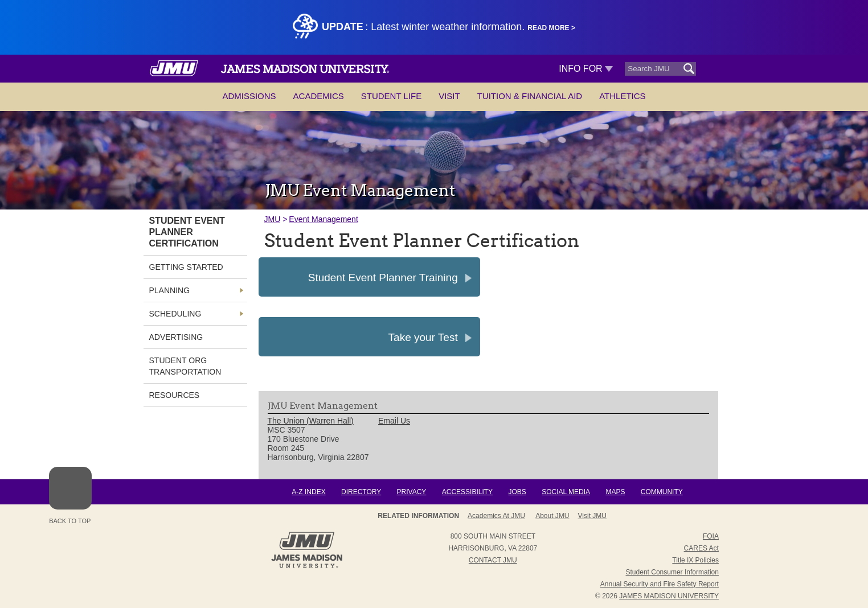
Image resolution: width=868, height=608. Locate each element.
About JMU (552, 516)
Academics (319, 96)
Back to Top (70, 496)
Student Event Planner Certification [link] (187, 232)
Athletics (622, 96)
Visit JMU (592, 516)
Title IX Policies (695, 560)
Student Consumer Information (672, 572)
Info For (586, 69)
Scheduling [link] (175, 314)
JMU (273, 219)
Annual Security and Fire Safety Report (660, 584)
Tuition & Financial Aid (530, 96)
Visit (449, 96)
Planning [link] (170, 290)
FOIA (711, 536)
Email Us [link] (394, 421)
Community (662, 492)
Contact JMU (493, 560)
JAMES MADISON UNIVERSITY (669, 596)
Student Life (391, 96)
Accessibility (467, 492)
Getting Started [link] (186, 267)
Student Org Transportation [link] (185, 366)
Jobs (517, 492)
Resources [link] (175, 395)
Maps (615, 492)
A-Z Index (308, 492)
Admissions (249, 96)
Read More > (551, 28)
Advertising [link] (176, 337)
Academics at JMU (496, 516)
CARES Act (701, 548)
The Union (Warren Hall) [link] (311, 421)
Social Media (566, 492)
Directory (361, 492)
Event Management (323, 219)
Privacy (412, 492)
